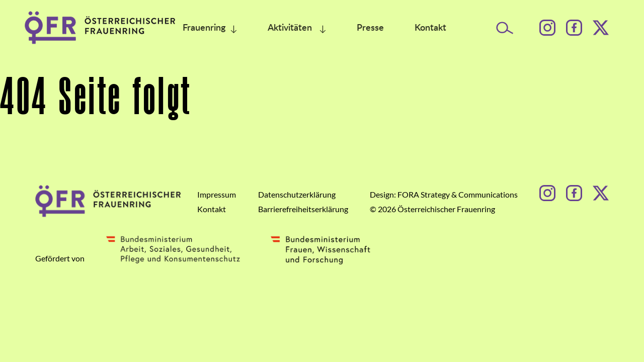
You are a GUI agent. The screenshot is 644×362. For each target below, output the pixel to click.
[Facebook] (574, 28)
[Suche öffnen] (505, 28)
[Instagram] (547, 28)
